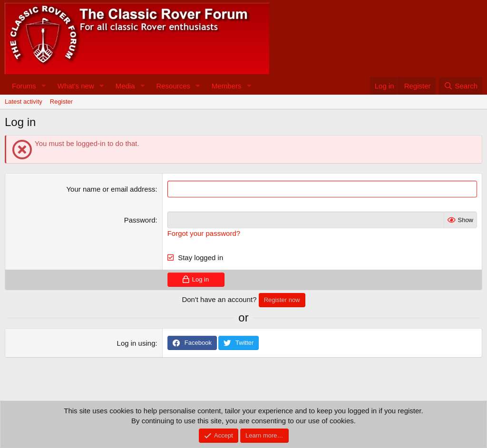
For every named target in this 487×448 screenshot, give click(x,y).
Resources (173, 86)
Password (140, 220)
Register (61, 102)
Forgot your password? (204, 233)
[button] (44, 86)
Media (125, 86)
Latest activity (24, 102)
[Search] (461, 86)
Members (227, 86)
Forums (24, 86)
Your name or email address (111, 189)
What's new (76, 86)
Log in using (136, 343)
